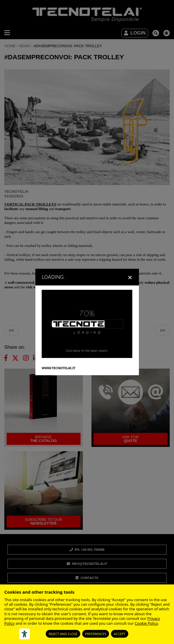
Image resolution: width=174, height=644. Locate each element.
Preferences (96, 634)
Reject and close (63, 634)
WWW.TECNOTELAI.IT (59, 368)
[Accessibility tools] (24, 634)
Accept (120, 634)
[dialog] (87, 322)
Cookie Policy (146, 623)
